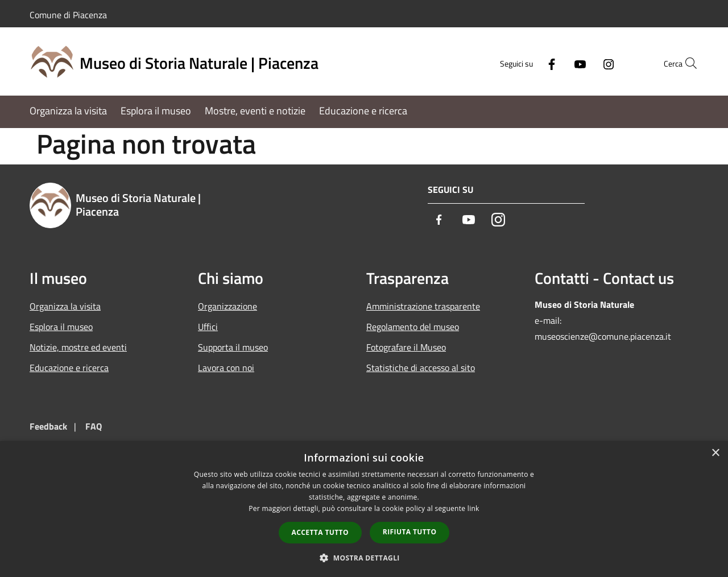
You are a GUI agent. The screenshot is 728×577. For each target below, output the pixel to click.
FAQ (94, 426)
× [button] (715, 453)
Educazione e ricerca (69, 368)
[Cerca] (685, 63)
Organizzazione (227, 306)
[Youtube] (555, 63)
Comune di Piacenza (68, 15)
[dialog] (364, 509)
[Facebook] (527, 63)
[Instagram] (584, 63)
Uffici (208, 327)
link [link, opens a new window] (473, 508)
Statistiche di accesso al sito (421, 368)
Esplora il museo (61, 327)
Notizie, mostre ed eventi (78, 347)
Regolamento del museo (413, 327)
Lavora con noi (226, 368)
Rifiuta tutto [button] (410, 532)
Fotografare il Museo (406, 347)
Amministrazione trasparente (423, 306)
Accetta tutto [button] (320, 532)
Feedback (48, 426)
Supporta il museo (233, 347)
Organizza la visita (65, 306)
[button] (364, 558)
